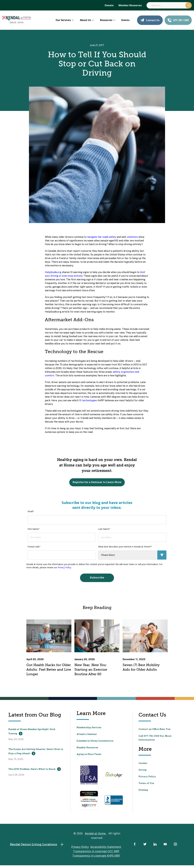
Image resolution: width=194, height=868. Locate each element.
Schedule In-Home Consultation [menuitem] (97, 743)
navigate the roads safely (102, 237)
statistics (133, 237)
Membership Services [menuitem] (90, 730)
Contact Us (150, 20)
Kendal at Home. (96, 837)
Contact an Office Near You (156, 731)
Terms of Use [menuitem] (147, 785)
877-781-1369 (178, 20)
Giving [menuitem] (143, 772)
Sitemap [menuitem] (144, 792)
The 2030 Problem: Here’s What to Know (34, 778)
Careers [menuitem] (143, 765)
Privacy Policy (64, 569)
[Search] (169, 5)
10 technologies (88, 400)
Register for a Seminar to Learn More (97, 483)
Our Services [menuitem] (63, 20)
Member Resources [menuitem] (130, 5)
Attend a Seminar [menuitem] (88, 736)
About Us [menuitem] (85, 20)
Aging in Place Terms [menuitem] (90, 756)
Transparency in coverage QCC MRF (96, 855)
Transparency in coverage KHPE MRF (96, 859)
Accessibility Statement (106, 850)
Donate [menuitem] (109, 5)
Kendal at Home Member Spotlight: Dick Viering (35, 734)
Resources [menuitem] (106, 20)
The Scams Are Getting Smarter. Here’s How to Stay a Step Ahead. (34, 756)
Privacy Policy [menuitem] (148, 779)
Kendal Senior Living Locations (40, 848)
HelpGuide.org (53, 272)
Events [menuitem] (125, 20)
